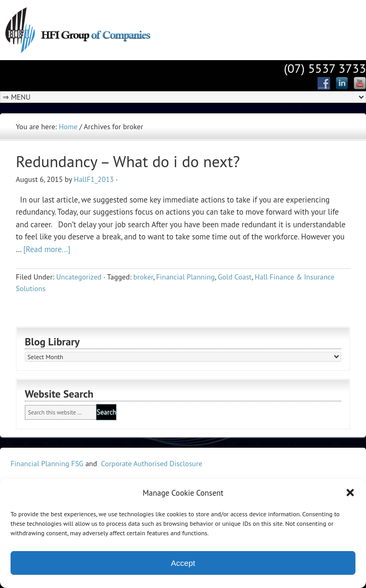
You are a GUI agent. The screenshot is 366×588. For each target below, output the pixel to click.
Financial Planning (185, 277)
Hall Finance (92, 29)
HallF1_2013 (94, 179)
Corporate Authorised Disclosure (152, 464)
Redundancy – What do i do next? (128, 161)
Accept (183, 563)
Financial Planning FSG (47, 464)
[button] (350, 493)
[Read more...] (47, 249)
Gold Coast (235, 277)
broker (143, 277)
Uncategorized (79, 277)
